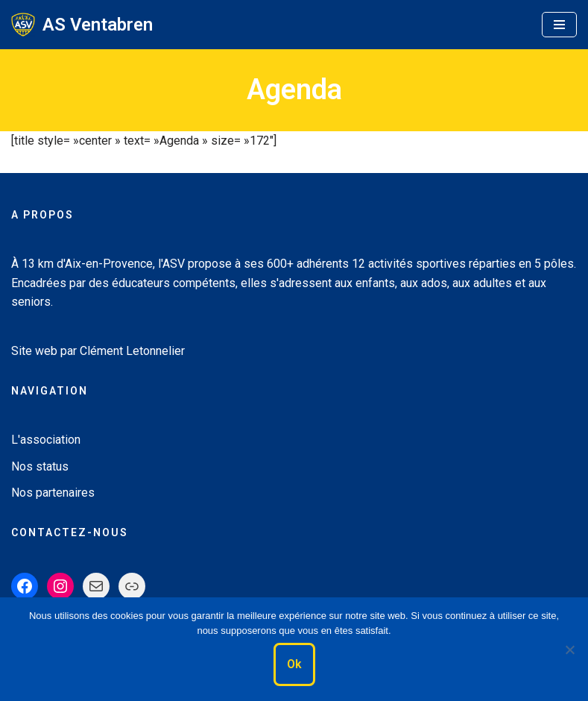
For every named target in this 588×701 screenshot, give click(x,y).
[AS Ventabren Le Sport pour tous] (82, 25)
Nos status (40, 466)
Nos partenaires (53, 493)
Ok (294, 664)
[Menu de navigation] (559, 25)
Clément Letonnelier (132, 351)
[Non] (569, 650)
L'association (46, 440)
